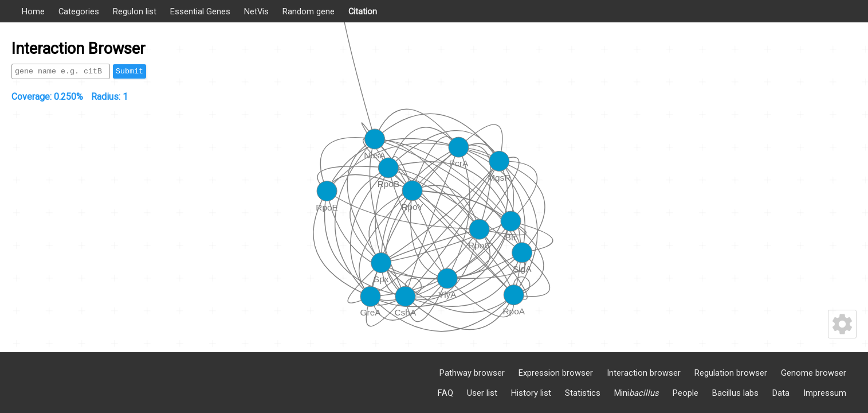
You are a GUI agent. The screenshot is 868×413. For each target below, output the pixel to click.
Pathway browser (472, 373)
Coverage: (47, 97)
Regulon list (135, 11)
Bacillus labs (735, 393)
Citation (363, 11)
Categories (79, 11)
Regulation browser (731, 373)
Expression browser (556, 373)
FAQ (445, 393)
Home (33, 11)
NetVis (256, 11)
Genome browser (814, 373)
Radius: (109, 97)
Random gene (309, 11)
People (686, 393)
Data (781, 393)
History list (531, 393)
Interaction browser (644, 373)
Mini (637, 393)
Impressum (825, 393)
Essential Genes (200, 11)
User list (482, 393)
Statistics (583, 393)
